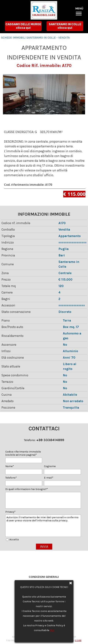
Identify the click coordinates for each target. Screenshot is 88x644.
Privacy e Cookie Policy (44, 582)
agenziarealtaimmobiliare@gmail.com (48, 605)
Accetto (14, 539)
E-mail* (49, 478)
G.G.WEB (78, 640)
